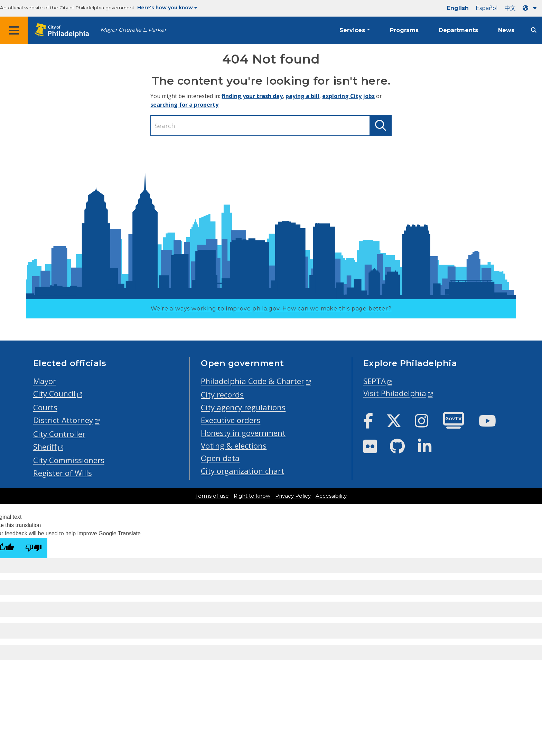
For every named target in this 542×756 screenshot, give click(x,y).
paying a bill (302, 96)
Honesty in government (243, 433)
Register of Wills (63, 473)
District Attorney (63, 420)
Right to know (252, 496)
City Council (54, 394)
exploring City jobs (348, 96)
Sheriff (45, 447)
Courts (45, 407)
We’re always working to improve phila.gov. (271, 309)
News (506, 30)
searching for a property (184, 105)
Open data (220, 458)
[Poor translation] (34, 548)
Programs (404, 30)
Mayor (45, 381)
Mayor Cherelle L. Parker (133, 30)
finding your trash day (252, 96)
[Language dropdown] (531, 8)
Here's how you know (167, 8)
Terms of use (212, 496)
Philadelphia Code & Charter (253, 381)
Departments (458, 30)
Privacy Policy (293, 496)
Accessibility (331, 496)
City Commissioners (69, 460)
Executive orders (231, 420)
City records (222, 395)
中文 (510, 8)
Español (487, 8)
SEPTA (375, 381)
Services (352, 30)
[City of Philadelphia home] (64, 31)
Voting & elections (234, 446)
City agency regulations (243, 407)
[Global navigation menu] (14, 30)
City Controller (59, 434)
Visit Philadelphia (395, 393)
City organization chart (242, 471)
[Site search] (534, 30)
